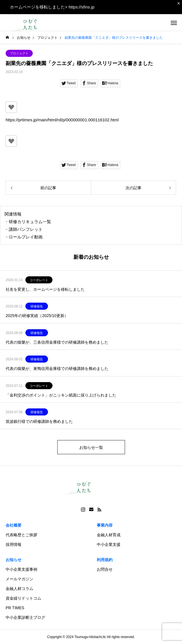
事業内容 (105, 525)
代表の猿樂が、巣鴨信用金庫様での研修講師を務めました (57, 369)
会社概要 (14, 525)
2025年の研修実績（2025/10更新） (37, 316)
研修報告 (37, 306)
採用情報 (14, 544)
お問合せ (105, 569)
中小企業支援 (109, 544)
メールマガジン (19, 579)
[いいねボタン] (11, 107)
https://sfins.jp (82, 7)
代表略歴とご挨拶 (21, 535)
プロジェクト (19, 53)
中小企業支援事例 (21, 569)
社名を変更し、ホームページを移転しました (45, 289)
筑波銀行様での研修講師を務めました (39, 421)
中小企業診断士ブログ (25, 617)
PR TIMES (15, 608)
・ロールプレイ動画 (24, 237)
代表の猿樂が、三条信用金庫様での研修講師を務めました (57, 342)
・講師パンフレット (24, 229)
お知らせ (14, 560)
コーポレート (39, 280)
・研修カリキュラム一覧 (28, 222)
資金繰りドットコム (23, 598)
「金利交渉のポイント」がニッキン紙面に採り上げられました (61, 395)
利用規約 (105, 560)
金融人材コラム (19, 589)
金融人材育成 (109, 535)
